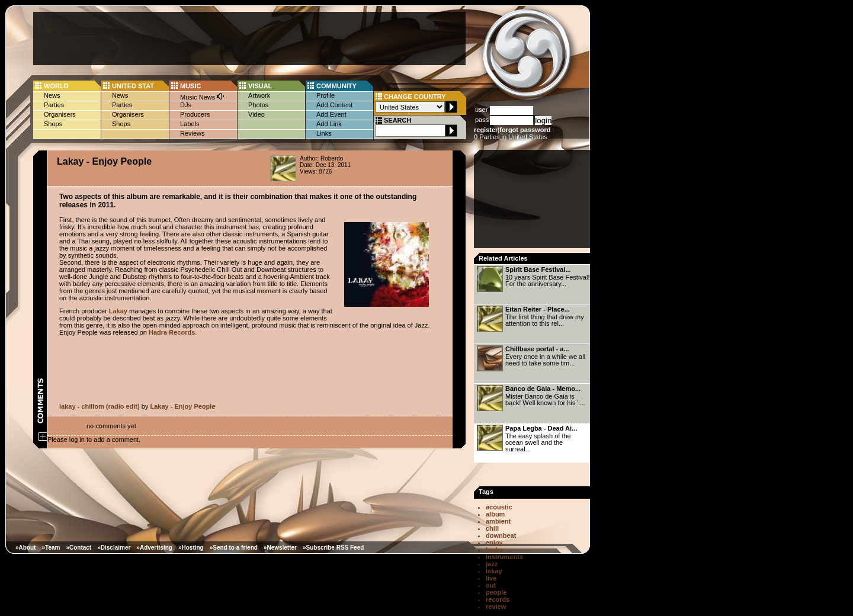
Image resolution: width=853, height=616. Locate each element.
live (491, 578)
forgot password (525, 130)
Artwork (259, 95)
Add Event (331, 114)
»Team (51, 548)
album (495, 514)
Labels (190, 124)
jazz (492, 564)
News (52, 95)
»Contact (78, 548)
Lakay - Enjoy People (182, 406)
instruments (504, 557)
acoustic (499, 507)
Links (324, 133)
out (491, 585)
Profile (326, 95)
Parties (54, 105)
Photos (258, 105)
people (496, 592)
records (498, 599)
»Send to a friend (234, 548)
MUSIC (190, 86)
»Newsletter (280, 548)
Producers (195, 114)
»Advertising (154, 548)
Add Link (329, 124)
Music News (203, 96)
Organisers (60, 114)
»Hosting (191, 548)
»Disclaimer (114, 548)
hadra (495, 550)
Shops (53, 124)
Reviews (193, 133)
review (496, 607)
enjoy (494, 543)
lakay (494, 571)
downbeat (501, 535)
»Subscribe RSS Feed (333, 548)
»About (25, 548)
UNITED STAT (133, 86)
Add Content (334, 105)
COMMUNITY (336, 86)
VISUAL (260, 86)
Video (256, 114)
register (486, 130)
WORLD (56, 86)
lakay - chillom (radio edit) (100, 406)
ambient (498, 521)
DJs (186, 105)
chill (492, 528)
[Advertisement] (249, 38)
